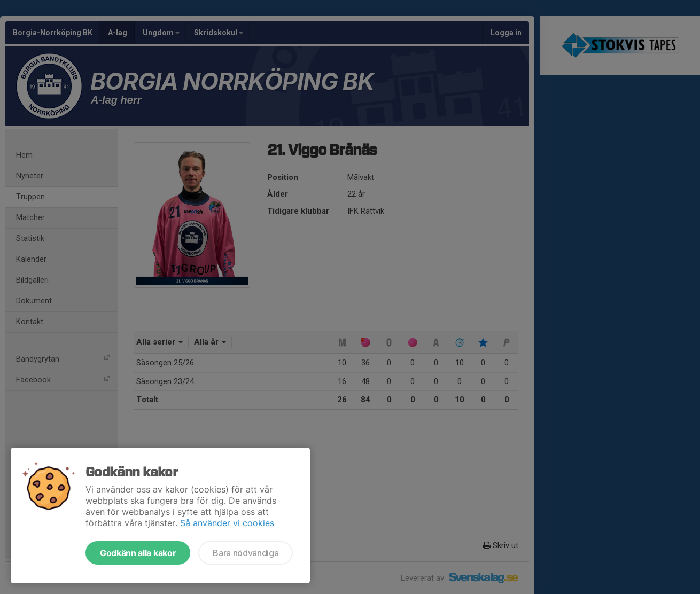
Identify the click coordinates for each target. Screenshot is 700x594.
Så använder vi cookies (227, 523)
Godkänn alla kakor (138, 553)
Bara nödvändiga (246, 553)
